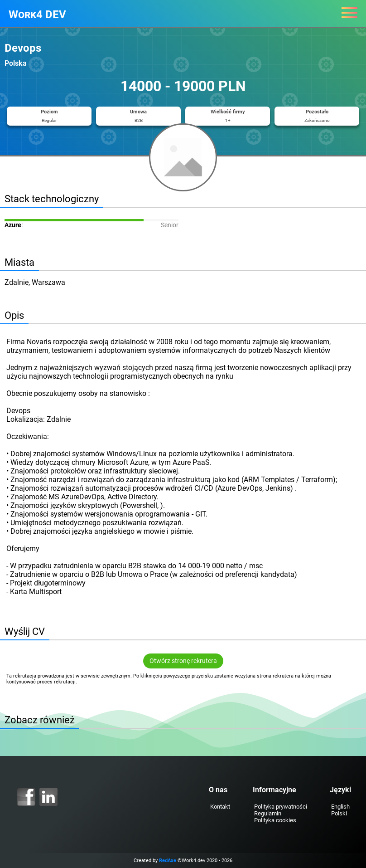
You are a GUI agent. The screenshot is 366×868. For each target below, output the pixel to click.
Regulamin (268, 813)
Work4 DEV (37, 15)
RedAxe (168, 861)
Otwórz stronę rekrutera (183, 661)
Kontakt (220, 807)
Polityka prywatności (281, 807)
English (340, 807)
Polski (339, 813)
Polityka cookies (275, 820)
